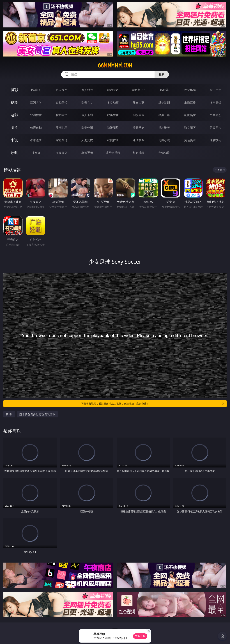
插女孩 (36, 153)
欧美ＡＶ (87, 102)
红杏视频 (139, 153)
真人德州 (62, 90)
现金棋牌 (190, 90)
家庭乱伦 (62, 140)
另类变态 (215, 115)
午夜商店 (62, 153)
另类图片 (215, 128)
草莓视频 (87, 153)
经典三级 (164, 115)
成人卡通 (87, 115)
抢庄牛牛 (215, 90)
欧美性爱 (113, 115)
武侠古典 (113, 140)
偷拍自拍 (62, 115)
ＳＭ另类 (215, 102)
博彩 (14, 90)
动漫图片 (113, 128)
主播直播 (190, 102)
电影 (14, 115)
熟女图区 (190, 128)
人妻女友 (87, 140)
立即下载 (140, 636)
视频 (14, 102)
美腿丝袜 (139, 128)
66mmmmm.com (115, 65)
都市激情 (36, 140)
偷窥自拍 (36, 128)
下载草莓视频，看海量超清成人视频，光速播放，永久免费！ (153, 404)
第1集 (9, 414)
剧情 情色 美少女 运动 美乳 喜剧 (37, 414)
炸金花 (164, 90)
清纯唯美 (164, 128)
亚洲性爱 (36, 115)
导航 (14, 153)
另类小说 (164, 140)
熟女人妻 (139, 102)
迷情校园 (139, 140)
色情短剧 (164, 153)
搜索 (162, 74)
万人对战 (87, 90)
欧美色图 (87, 128)
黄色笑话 (190, 140)
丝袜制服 (164, 102)
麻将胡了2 (138, 90)
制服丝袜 (139, 115)
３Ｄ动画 (113, 102)
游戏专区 (113, 90)
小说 (14, 140)
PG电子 (36, 90)
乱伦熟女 (190, 115)
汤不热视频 (113, 153)
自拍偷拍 (62, 102)
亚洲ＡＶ (36, 102)
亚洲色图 (62, 128)
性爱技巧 (215, 140)
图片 (14, 127)
